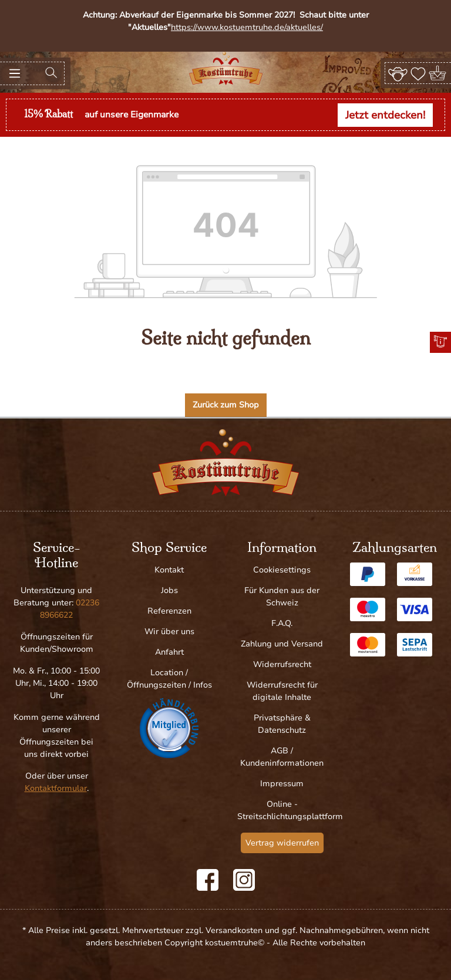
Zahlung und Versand (282, 644)
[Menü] (15, 73)
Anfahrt (169, 652)
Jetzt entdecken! (385, 115)
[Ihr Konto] (398, 73)
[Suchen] (51, 73)
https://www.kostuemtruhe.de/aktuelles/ (247, 27)
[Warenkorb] (438, 73)
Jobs (169, 590)
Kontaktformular (56, 788)
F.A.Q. (282, 623)
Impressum (282, 784)
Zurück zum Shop (226, 405)
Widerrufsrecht (282, 664)
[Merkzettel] (418, 73)
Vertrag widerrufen (282, 843)
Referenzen (169, 611)
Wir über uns (169, 632)
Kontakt (169, 570)
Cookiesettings (282, 570)
